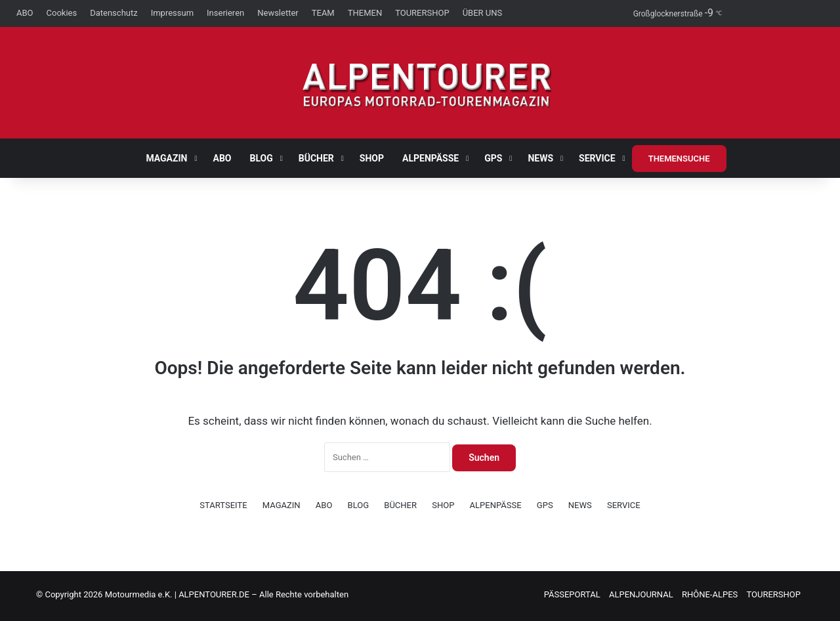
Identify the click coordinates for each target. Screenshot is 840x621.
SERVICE (597, 158)
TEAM (323, 13)
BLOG (262, 158)
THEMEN (365, 13)
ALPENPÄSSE (430, 158)
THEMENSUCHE (679, 159)
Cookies (62, 13)
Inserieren (225, 13)
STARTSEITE (223, 505)
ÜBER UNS (483, 13)
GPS (493, 158)
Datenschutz (114, 13)
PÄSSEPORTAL (572, 594)
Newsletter (278, 13)
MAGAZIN (166, 158)
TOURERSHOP (422, 13)
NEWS (540, 158)
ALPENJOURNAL (641, 594)
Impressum (172, 13)
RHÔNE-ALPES (710, 594)
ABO (25, 13)
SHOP (372, 158)
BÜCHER (316, 158)
